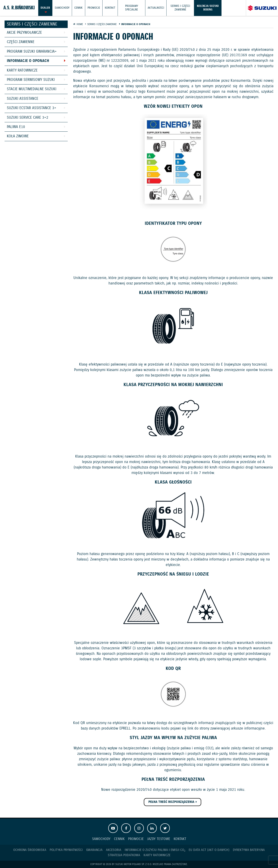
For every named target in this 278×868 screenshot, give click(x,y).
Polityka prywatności (66, 850)
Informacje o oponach (28, 61)
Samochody (62, 8)
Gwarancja (94, 850)
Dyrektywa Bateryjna (249, 850)
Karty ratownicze (22, 70)
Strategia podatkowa (124, 855)
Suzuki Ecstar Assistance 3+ (32, 108)
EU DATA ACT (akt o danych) (209, 850)
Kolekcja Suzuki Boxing (208, 8)
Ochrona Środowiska (30, 850)
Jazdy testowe (159, 839)
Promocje (94, 8)
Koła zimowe (18, 136)
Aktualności (156, 8)
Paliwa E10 (16, 127)
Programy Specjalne (132, 8)
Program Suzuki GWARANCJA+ (32, 52)
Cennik (79, 8)
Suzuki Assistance (23, 99)
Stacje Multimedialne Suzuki (32, 89)
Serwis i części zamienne (180, 8)
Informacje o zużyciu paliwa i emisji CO (155, 850)
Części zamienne (21, 42)
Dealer (45, 8)
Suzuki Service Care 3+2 (28, 118)
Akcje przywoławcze (24, 33)
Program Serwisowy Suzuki (31, 80)
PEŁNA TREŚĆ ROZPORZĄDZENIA (171, 802)
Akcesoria (114, 850)
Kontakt (110, 8)
